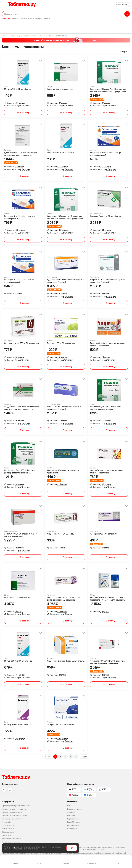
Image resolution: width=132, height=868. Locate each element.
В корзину (25, 112)
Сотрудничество (74, 825)
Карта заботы (72, 819)
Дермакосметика (27, 19)
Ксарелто (16, 19)
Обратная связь (8, 832)
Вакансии (71, 816)
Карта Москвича (74, 822)
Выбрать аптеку (122, 5)
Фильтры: (123, 52)
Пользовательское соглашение (14, 809)
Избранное (92, 863)
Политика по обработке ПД (12, 812)
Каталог (40, 863)
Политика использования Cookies (15, 816)
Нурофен (39, 19)
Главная (15, 863)
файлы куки (46, 847)
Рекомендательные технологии (14, 819)
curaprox (47, 19)
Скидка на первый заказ (11, 842)
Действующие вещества (11, 839)
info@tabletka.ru (8, 825)
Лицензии (71, 812)
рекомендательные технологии (27, 847)
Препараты (6, 835)
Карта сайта (7, 822)
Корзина (66, 863)
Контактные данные (75, 809)
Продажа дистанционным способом (16, 806)
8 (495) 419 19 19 (8, 829)
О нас (69, 806)
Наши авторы (72, 829)
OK (72, 848)
